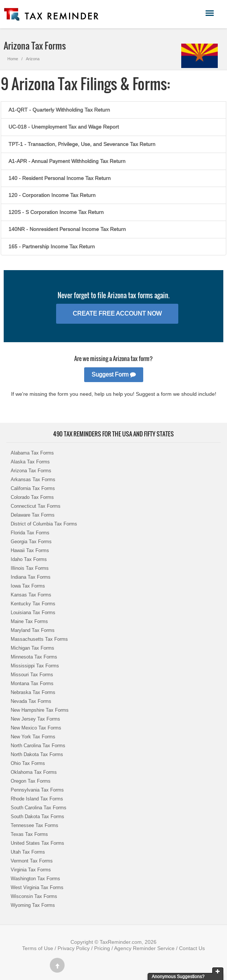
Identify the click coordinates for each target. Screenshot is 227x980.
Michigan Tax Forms (32, 648)
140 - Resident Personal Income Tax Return (60, 178)
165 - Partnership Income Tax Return (52, 246)
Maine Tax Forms (29, 621)
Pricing (102, 948)
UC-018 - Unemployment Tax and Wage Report (64, 127)
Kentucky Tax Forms (33, 604)
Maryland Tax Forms (33, 630)
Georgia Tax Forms (31, 542)
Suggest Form (114, 375)
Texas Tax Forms (29, 834)
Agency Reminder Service (144, 948)
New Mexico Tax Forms (36, 728)
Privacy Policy (74, 948)
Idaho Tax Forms (29, 559)
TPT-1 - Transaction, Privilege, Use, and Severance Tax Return (82, 144)
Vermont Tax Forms (32, 861)
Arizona (33, 59)
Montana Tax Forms (32, 683)
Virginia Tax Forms (31, 870)
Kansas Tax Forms (31, 595)
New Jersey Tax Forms (35, 719)
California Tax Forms (33, 488)
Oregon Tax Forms (31, 781)
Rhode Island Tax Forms (37, 799)
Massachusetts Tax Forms (39, 639)
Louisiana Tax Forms (33, 612)
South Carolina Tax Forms (39, 808)
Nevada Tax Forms (31, 701)
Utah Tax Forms (28, 852)
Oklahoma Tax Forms (34, 772)
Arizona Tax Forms (31, 471)
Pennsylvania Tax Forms (37, 790)
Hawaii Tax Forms (30, 550)
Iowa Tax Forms (28, 586)
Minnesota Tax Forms (34, 657)
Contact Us (192, 948)
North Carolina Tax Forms (38, 746)
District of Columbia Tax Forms (44, 524)
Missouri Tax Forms (32, 675)
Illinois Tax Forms (30, 568)
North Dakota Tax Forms (37, 754)
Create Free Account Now (117, 314)
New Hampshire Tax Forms (40, 710)
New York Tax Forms (33, 737)
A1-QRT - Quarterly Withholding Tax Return (59, 110)
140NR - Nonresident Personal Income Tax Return (67, 229)
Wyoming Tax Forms (33, 905)
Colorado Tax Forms (32, 497)
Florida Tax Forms (30, 533)
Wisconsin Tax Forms (34, 896)
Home (13, 59)
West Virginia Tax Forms (37, 887)
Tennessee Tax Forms (35, 825)
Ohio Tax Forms (28, 763)
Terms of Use (38, 948)
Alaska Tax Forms (30, 462)
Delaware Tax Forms (33, 515)
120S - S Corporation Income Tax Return (56, 212)
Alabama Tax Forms (32, 453)
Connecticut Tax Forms (36, 506)
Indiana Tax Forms (31, 577)
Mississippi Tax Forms (35, 666)
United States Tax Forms (37, 843)
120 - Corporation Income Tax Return (52, 195)
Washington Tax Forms (35, 879)
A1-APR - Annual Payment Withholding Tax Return (67, 161)
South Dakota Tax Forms (37, 816)
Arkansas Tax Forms (33, 479)
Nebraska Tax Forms (33, 692)
